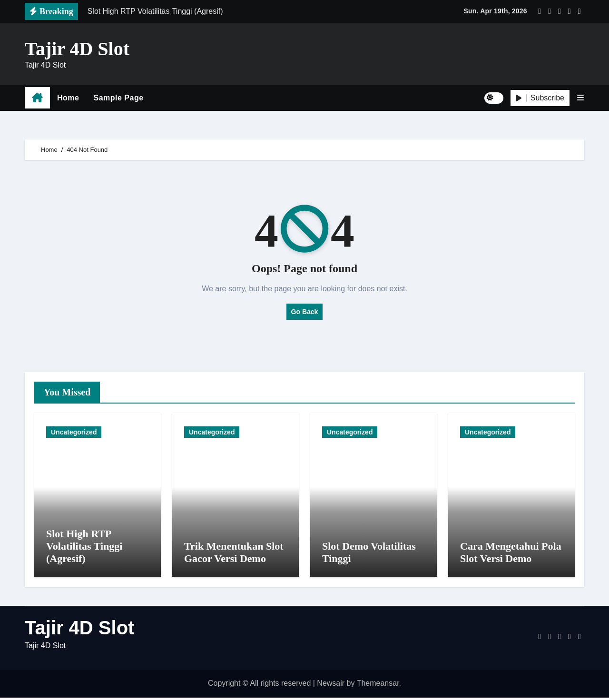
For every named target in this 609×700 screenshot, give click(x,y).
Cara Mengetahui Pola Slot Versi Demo (511, 555)
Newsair (331, 686)
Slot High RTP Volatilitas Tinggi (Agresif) (84, 549)
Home (68, 98)
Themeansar (378, 686)
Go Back (305, 312)
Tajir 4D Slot (77, 49)
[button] (580, 98)
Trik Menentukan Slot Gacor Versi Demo (234, 555)
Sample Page (118, 98)
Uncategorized (74, 432)
